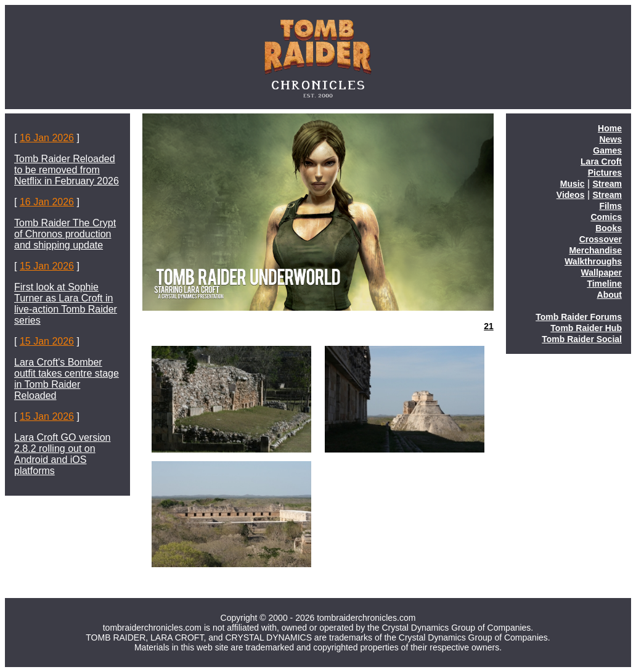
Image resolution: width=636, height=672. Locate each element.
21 (489, 326)
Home (610, 128)
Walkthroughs (593, 261)
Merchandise (595, 250)
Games (607, 150)
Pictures (605, 173)
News (610, 139)
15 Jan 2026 (47, 266)
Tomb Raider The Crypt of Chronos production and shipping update (65, 234)
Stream (607, 184)
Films (610, 206)
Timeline (604, 284)
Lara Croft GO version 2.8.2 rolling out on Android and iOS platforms (63, 454)
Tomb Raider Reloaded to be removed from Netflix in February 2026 (67, 170)
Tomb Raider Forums (579, 317)
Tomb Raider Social (582, 339)
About (609, 295)
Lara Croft (601, 162)
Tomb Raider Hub (586, 328)
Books (609, 228)
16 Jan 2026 (47, 138)
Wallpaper (601, 272)
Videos (571, 195)
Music (573, 184)
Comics (606, 217)
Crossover (601, 239)
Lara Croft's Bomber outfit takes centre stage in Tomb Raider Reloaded (67, 379)
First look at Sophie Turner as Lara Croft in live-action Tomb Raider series (66, 304)
